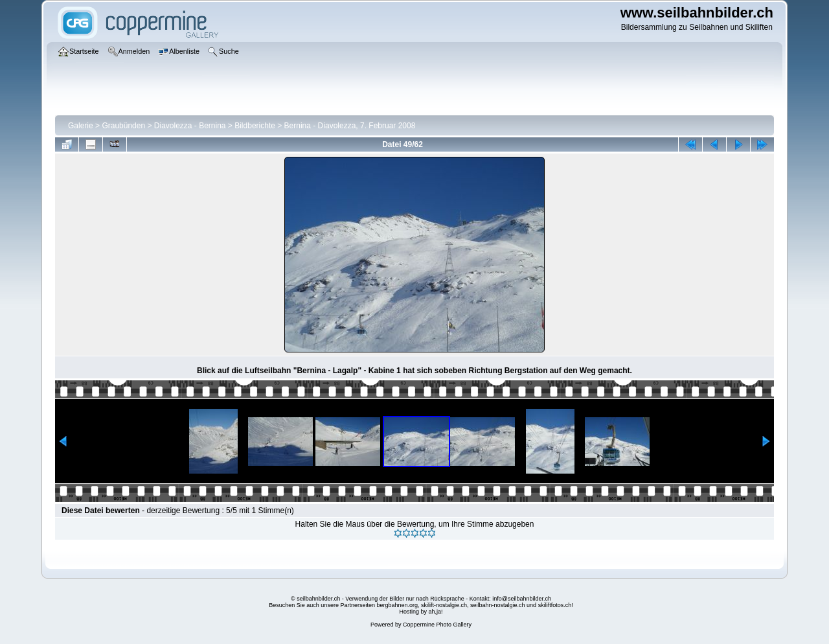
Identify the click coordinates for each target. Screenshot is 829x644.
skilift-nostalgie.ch (444, 605)
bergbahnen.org (397, 605)
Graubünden (123, 126)
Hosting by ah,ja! (421, 612)
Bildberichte (255, 126)
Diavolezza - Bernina (190, 126)
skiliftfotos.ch (555, 605)
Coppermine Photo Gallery (437, 625)
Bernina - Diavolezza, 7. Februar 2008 (350, 126)
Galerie (81, 126)
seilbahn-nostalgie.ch (498, 605)
